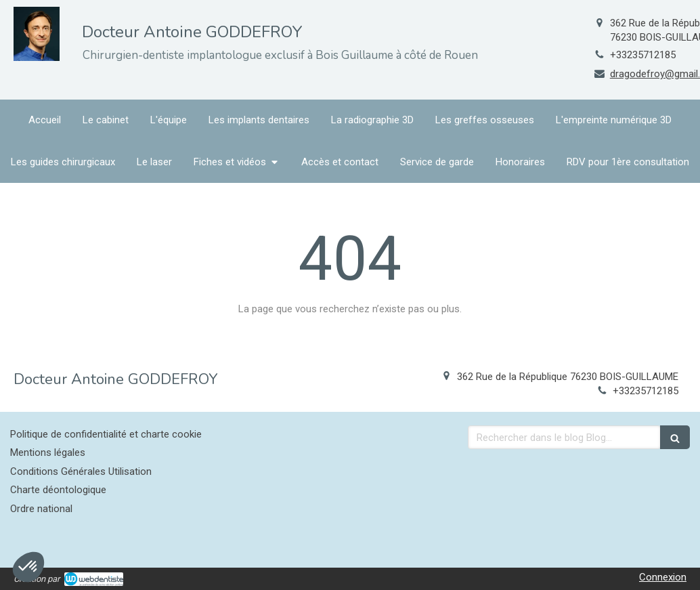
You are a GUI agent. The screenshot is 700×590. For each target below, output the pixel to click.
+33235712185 (643, 55)
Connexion (663, 577)
